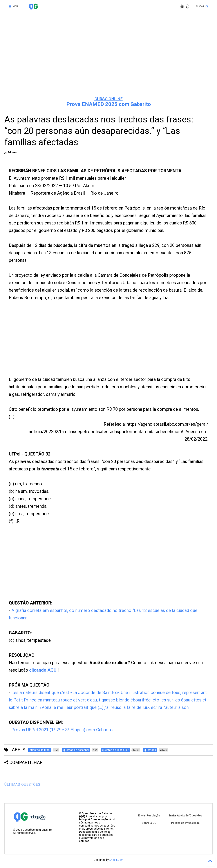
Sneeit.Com (116, 860)
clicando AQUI (43, 670)
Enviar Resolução (149, 816)
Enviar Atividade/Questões (185, 816)
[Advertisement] (108, 59)
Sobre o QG (149, 823)
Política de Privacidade (185, 823)
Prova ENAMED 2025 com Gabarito (109, 104)
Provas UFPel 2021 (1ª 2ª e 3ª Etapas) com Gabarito (62, 730)
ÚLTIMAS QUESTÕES (22, 785)
